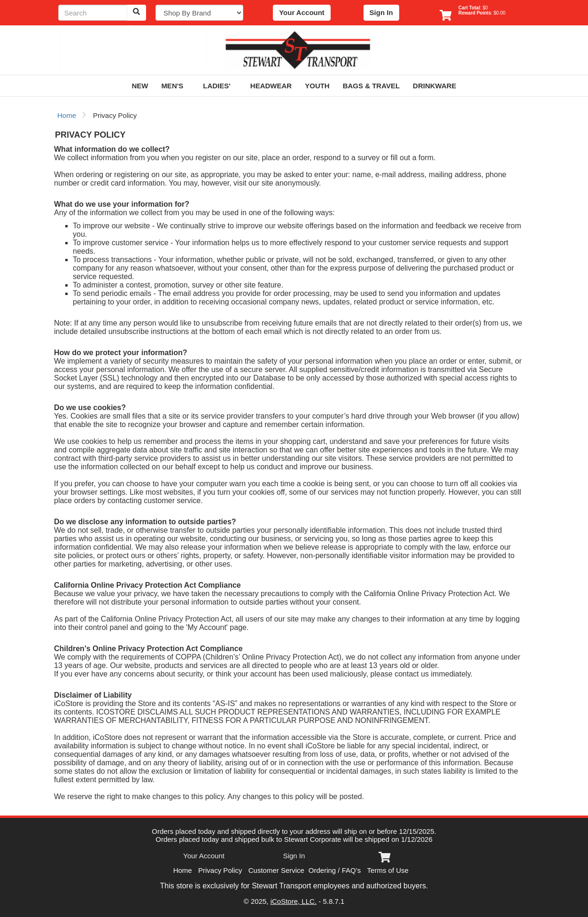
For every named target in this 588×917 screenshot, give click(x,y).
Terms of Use (388, 870)
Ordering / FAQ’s (335, 870)
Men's (175, 86)
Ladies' (220, 86)
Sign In (381, 12)
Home (67, 115)
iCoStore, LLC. (294, 901)
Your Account (302, 12)
